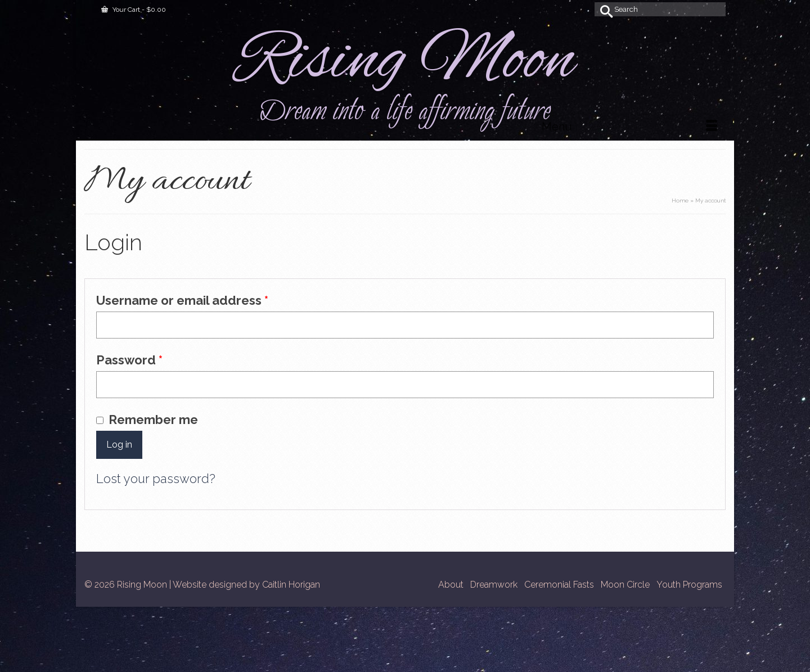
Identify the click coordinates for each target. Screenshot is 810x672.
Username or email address (210, 300)
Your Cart (134, 10)
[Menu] (629, 127)
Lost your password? (156, 479)
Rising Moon (405, 61)
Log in (119, 445)
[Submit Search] (603, 9)
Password (157, 359)
